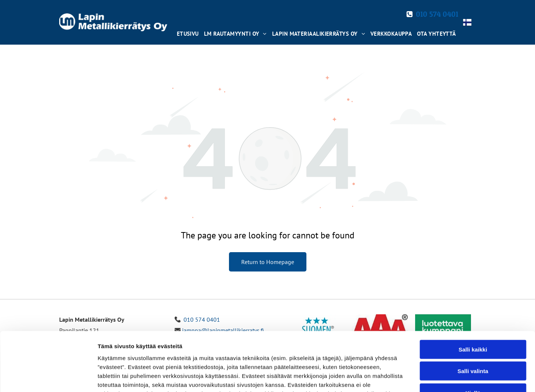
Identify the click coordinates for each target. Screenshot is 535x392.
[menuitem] (187, 32)
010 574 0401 (437, 14)
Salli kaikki (473, 294)
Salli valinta (473, 316)
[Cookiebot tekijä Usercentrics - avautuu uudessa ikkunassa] (48, 377)
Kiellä (473, 338)
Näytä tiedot (398, 377)
